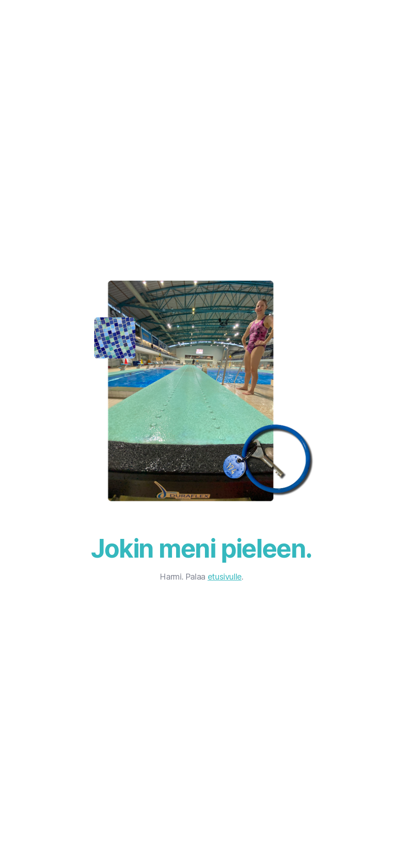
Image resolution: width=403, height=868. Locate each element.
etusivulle (225, 577)
